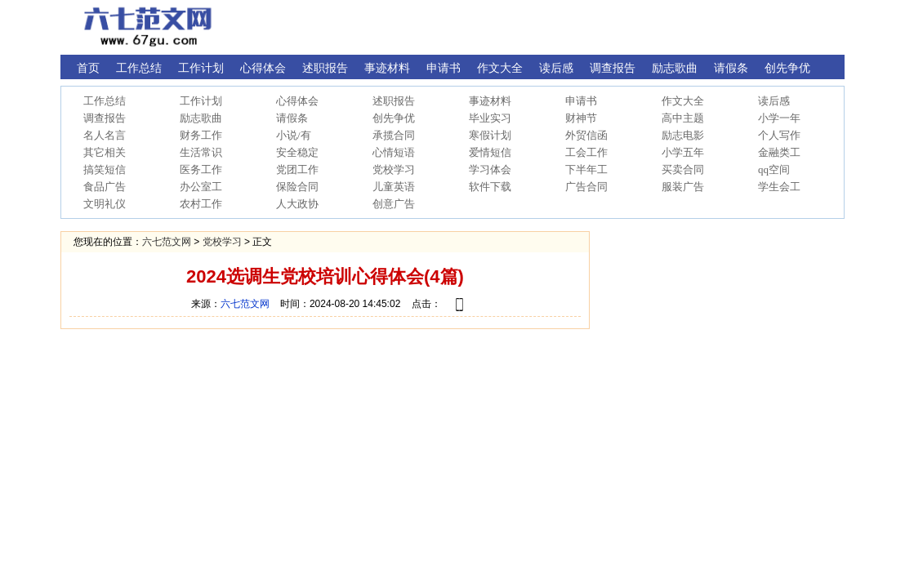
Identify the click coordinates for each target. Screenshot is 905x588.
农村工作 (201, 204)
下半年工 (586, 169)
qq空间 (774, 169)
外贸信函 (586, 135)
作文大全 (683, 101)
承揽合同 (394, 135)
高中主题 (683, 118)
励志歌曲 (201, 118)
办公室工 (201, 187)
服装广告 (683, 187)
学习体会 (490, 169)
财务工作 (201, 135)
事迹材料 (490, 101)
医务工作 (201, 169)
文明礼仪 (105, 204)
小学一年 (779, 118)
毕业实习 (490, 118)
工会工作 (586, 152)
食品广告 (105, 187)
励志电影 (683, 135)
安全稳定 (297, 152)
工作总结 (105, 101)
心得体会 (297, 101)
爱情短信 (490, 152)
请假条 (292, 118)
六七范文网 (167, 242)
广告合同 (586, 187)
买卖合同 (683, 169)
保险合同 (297, 187)
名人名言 (105, 135)
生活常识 (201, 152)
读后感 (774, 101)
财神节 (581, 118)
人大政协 (297, 204)
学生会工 (779, 187)
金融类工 (779, 152)
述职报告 (394, 101)
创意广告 (394, 204)
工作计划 (201, 101)
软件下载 (490, 187)
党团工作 (297, 169)
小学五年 (683, 152)
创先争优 (394, 118)
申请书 (581, 101)
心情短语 (394, 152)
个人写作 (779, 135)
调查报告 (105, 118)
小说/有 (294, 135)
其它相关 (105, 152)
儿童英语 (394, 187)
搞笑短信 (105, 169)
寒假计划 (490, 135)
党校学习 (394, 169)
